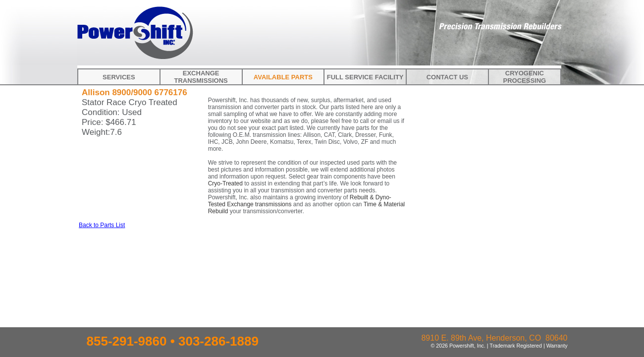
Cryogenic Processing (525, 77)
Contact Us (447, 77)
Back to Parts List (102, 225)
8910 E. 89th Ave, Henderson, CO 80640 (494, 338)
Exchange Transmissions (201, 77)
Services (119, 77)
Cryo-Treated (225, 183)
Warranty (557, 346)
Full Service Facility (365, 77)
